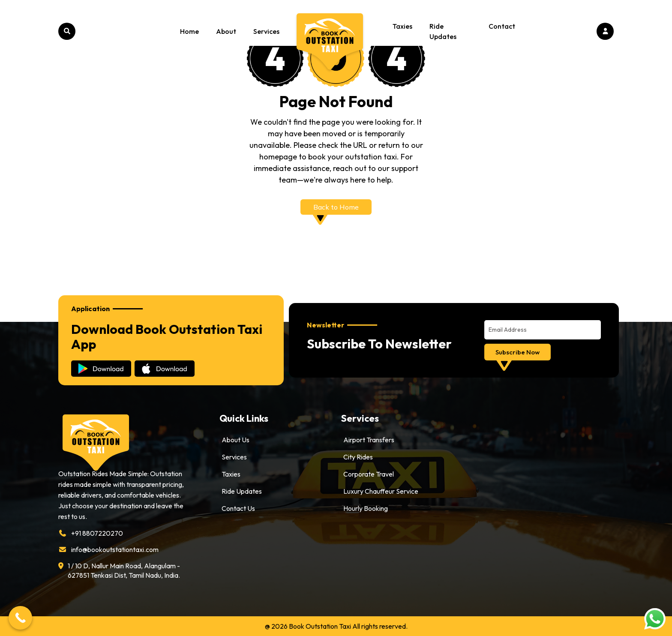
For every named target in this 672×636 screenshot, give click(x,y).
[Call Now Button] (20, 618)
